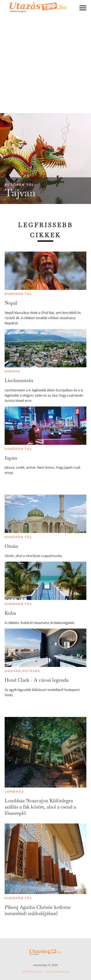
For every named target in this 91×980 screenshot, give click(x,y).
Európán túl (19, 185)
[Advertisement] (45, 66)
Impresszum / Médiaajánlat (45, 972)
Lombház (14, 792)
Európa (13, 371)
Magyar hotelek (22, 671)
